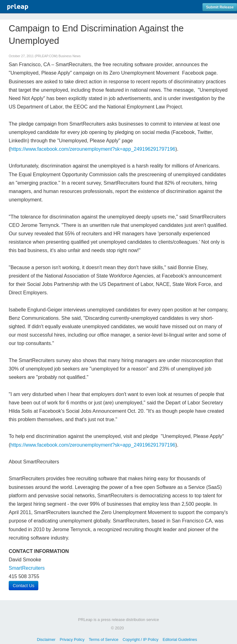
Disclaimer (46, 639)
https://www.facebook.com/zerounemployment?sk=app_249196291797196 (93, 149)
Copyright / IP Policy (141, 639)
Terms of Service (104, 639)
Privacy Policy (72, 639)
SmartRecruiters (27, 568)
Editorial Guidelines (180, 639)
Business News (70, 56)
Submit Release (220, 7)
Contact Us (24, 586)
